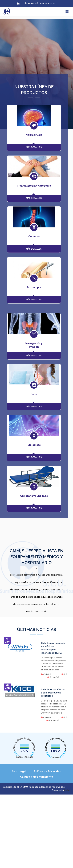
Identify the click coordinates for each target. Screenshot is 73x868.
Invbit (67, 790)
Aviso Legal (19, 771)
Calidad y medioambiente (37, 777)
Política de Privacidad (48, 771)
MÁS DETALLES (34, 147)
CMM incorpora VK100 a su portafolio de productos (53, 693)
